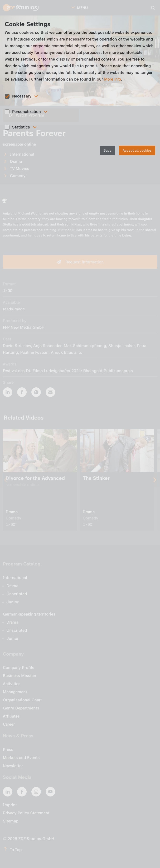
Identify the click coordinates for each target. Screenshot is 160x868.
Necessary (22, 96)
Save (108, 151)
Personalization (27, 112)
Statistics (21, 127)
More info (113, 79)
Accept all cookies (137, 151)
